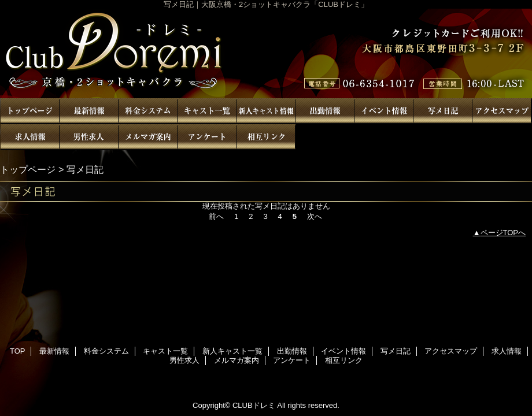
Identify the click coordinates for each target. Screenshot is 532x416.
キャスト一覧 (207, 111)
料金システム (148, 111)
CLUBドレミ (266, 53)
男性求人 (89, 137)
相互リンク (266, 137)
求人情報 (30, 137)
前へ (216, 216)
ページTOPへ (503, 233)
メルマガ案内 (148, 137)
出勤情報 (325, 111)
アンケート (207, 137)
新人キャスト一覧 (266, 111)
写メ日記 (443, 111)
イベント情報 (384, 111)
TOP (30, 111)
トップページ (28, 169)
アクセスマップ (502, 111)
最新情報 (89, 111)
